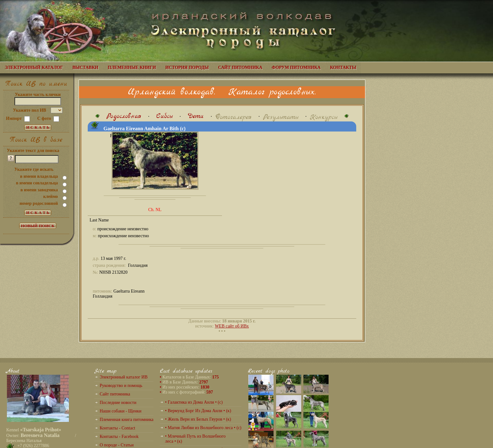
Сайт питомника (115, 394)
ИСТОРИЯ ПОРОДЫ (187, 67)
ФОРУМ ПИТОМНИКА (296, 67)
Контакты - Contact (117, 428)
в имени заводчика (39, 190)
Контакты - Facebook (119, 437)
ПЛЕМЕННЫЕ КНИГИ (132, 67)
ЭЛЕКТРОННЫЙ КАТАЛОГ (34, 67)
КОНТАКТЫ (343, 67)
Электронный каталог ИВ (124, 377)
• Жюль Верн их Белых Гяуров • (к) (198, 419)
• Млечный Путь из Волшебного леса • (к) (195, 439)
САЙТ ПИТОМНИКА (240, 67)
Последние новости (118, 403)
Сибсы (164, 116)
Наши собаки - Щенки (121, 411)
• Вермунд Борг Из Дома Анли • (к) (198, 411)
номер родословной (39, 203)
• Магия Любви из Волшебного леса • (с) (203, 428)
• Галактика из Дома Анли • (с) (194, 402)
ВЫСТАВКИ (85, 67)
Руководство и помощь (121, 386)
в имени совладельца (37, 183)
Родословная (124, 116)
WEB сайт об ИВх (232, 326)
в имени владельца (39, 176)
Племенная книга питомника (127, 420)
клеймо (50, 196)
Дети (196, 116)
